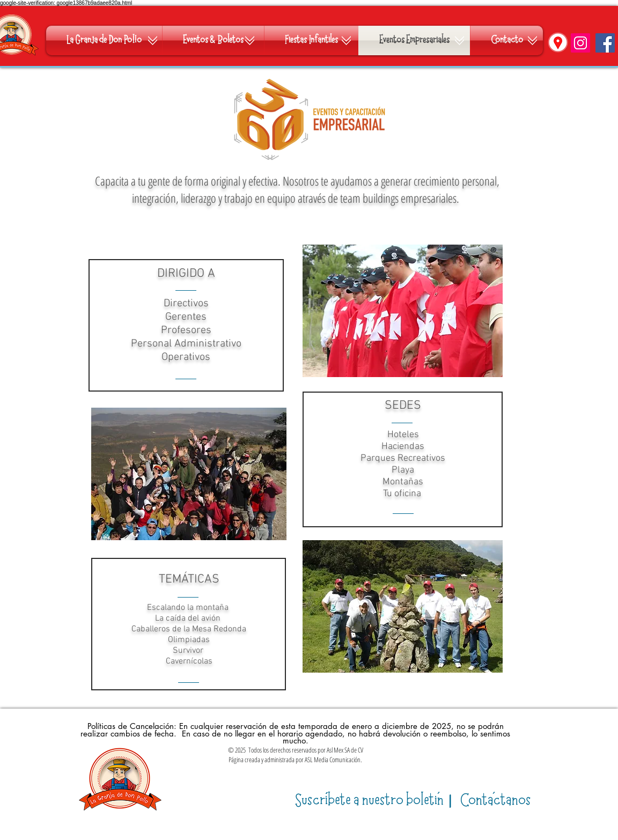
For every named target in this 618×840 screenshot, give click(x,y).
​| (375, 801)
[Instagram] (580, 43)
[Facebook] (605, 43)
